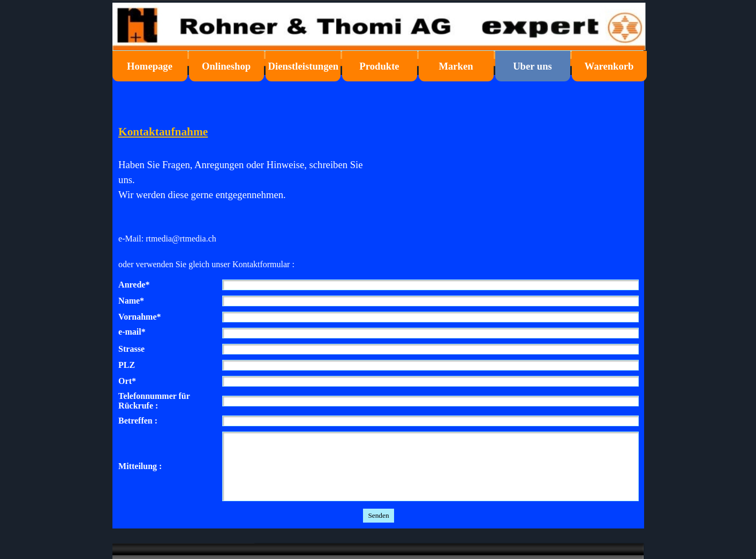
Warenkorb (609, 66)
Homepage (150, 66)
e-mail (132, 332)
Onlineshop (226, 66)
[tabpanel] (247, 191)
